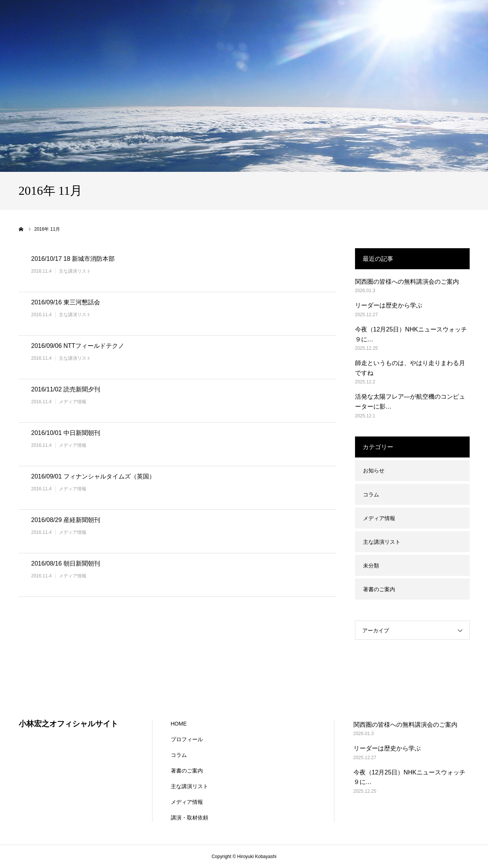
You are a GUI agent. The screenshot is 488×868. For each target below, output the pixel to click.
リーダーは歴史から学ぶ (389, 305)
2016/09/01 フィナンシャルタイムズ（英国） (93, 476)
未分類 (371, 566)
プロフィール (187, 739)
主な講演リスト (75, 271)
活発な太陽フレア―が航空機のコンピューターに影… (410, 402)
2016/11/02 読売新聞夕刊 (66, 389)
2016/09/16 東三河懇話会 (66, 302)
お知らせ (374, 470)
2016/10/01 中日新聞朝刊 (66, 433)
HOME (179, 724)
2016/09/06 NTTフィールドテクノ (78, 346)
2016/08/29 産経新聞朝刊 (66, 520)
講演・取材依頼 (190, 818)
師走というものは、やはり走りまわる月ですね (410, 368)
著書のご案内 (379, 589)
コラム (371, 495)
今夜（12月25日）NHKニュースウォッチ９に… (411, 334)
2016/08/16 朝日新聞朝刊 (66, 563)
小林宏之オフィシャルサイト (68, 724)
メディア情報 (73, 402)
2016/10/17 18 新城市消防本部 (73, 259)
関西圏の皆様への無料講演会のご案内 (407, 282)
